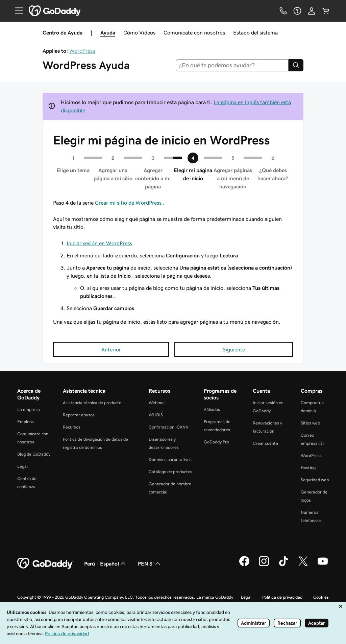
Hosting (308, 468)
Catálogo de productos (170, 472)
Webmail (157, 403)
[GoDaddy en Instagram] (264, 565)
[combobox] (232, 65)
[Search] (296, 65)
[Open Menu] (17, 11)
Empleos (26, 422)
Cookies (321, 597)
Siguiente (234, 349)
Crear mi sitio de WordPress (128, 203)
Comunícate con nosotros (194, 32)
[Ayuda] (297, 11)
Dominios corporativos (170, 459)
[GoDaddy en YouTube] (323, 565)
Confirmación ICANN (169, 427)
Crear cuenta (265, 443)
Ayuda (108, 32)
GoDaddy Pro (216, 442)
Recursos (72, 427)
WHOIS (156, 415)
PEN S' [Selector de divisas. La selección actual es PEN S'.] (150, 563)
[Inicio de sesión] (312, 11)
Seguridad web (315, 480)
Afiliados (212, 409)
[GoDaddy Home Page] (45, 563)
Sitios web (310, 423)
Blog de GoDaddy (34, 454)
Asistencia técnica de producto (92, 403)
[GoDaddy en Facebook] (244, 565)
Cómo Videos (139, 32)
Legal (22, 466)
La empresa (29, 409)
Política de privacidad (282, 597)
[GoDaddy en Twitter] (303, 565)
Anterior (111, 349)
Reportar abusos (79, 415)
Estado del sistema (255, 32)
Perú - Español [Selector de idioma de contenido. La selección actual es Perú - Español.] (106, 563)
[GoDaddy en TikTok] (283, 565)
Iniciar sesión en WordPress (99, 243)
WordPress (82, 51)
